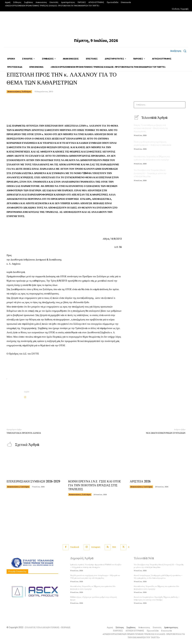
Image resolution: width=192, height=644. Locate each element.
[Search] (182, 105)
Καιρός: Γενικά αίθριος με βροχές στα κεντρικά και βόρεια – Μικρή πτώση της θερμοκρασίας (151, 128)
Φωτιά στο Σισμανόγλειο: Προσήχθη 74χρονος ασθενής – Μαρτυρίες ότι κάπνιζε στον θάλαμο (157, 598)
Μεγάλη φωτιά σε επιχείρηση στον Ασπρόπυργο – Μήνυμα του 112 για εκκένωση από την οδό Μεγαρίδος (95, 577)
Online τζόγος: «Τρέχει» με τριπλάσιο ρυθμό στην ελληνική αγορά (93, 598)
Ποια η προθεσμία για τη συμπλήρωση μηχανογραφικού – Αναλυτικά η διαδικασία (152, 143)
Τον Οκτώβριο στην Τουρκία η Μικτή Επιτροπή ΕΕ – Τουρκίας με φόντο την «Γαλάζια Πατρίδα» (150, 173)
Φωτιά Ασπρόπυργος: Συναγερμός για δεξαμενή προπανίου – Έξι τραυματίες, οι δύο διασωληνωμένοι (158, 577)
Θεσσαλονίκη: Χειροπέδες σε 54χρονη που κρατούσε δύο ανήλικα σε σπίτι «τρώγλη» (152, 158)
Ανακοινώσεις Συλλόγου (19, 92)
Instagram (96, 547)
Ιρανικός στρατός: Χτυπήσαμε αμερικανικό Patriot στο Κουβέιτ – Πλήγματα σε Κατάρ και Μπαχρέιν (96, 566)
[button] (179, 51)
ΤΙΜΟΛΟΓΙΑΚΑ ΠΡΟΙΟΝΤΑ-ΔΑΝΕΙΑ (24, 433)
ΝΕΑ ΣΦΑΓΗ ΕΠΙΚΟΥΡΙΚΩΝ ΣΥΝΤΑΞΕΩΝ (166, 433)
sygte (27, 392)
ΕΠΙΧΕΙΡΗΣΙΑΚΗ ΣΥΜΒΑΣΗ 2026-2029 (33, 481)
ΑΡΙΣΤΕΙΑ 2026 (140, 481)
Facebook (75, 547)
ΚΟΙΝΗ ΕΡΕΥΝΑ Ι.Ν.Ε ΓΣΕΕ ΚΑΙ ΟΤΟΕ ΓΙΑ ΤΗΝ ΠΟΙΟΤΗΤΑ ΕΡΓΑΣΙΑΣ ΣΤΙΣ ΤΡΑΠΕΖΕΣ (95, 485)
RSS (114, 547)
